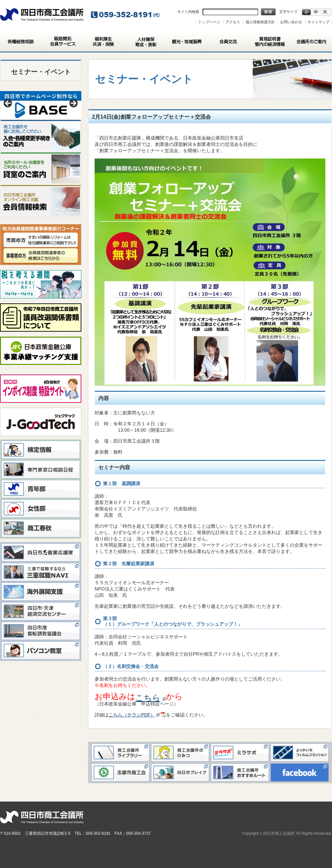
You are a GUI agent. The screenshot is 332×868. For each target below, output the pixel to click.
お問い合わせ (291, 22)
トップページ (209, 22)
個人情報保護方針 (260, 22)
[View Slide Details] (41, 105)
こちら (151, 698)
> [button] (73, 104)
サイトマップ (318, 22)
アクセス (233, 22)
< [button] (8, 104)
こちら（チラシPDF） (134, 715)
